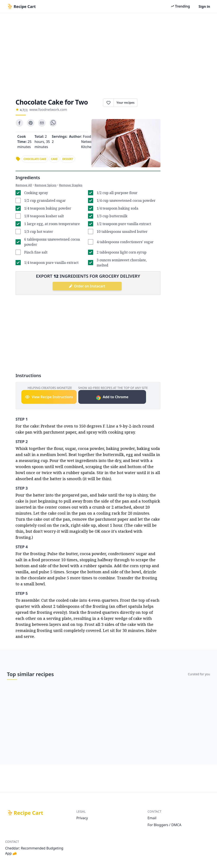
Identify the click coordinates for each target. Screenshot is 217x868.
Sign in (204, 6)
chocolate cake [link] (35, 159)
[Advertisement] (108, 54)
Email (152, 818)
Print (149, 103)
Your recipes (126, 103)
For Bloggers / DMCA (164, 825)
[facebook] (19, 123)
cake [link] (54, 159)
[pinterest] (31, 123)
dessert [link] (68, 159)
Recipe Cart (28, 813)
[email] (42, 123)
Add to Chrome (112, 397)
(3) (26, 110)
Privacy (82, 818)
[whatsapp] (53, 123)
